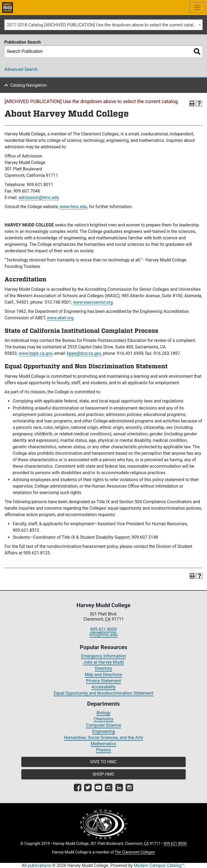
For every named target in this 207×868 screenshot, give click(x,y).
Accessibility (103, 687)
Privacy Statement (103, 681)
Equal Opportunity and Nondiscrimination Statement (103, 693)
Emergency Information (103, 656)
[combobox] (103, 25)
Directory (103, 668)
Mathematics (103, 744)
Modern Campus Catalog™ (159, 865)
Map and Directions (103, 675)
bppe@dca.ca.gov (84, 353)
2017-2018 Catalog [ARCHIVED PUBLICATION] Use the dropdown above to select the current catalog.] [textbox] (104, 25)
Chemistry (103, 719)
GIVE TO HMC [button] (103, 762)
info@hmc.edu (103, 634)
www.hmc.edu (73, 207)
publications (39, 865)
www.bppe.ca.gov (35, 353)
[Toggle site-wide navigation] (197, 8)
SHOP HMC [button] (103, 774)
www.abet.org (60, 318)
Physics (103, 750)
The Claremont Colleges (135, 852)
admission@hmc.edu (39, 197)
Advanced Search (21, 69)
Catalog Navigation (28, 85)
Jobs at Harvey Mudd (103, 662)
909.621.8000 (103, 629)
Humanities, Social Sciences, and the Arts (103, 738)
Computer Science (103, 725)
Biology (104, 713)
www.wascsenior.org (93, 302)
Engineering (103, 731)
